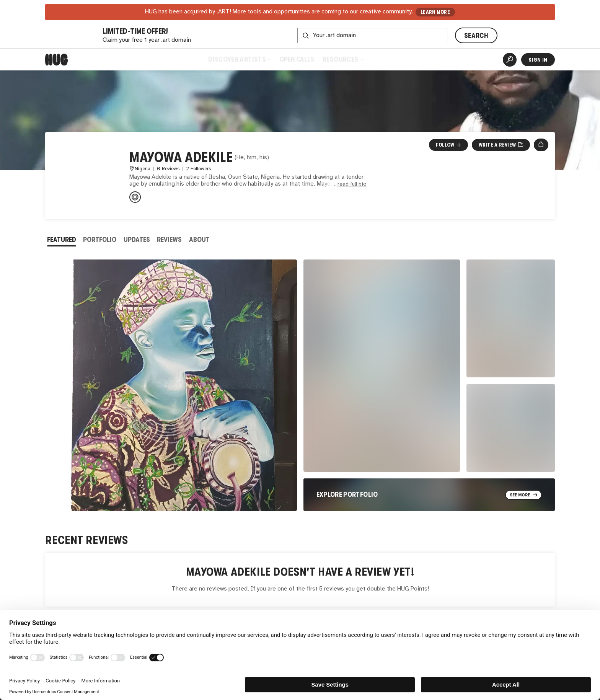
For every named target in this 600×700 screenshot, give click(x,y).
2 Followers (198, 169)
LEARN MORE (435, 12)
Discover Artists (239, 59)
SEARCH (476, 36)
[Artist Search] (510, 60)
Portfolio (100, 240)
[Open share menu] (541, 145)
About (199, 240)
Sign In (538, 60)
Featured (62, 240)
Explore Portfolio (347, 494)
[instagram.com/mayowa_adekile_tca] (135, 197)
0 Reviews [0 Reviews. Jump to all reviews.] (168, 169)
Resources (343, 59)
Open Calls (297, 59)
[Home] (57, 60)
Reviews (169, 240)
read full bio (352, 184)
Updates (137, 240)
